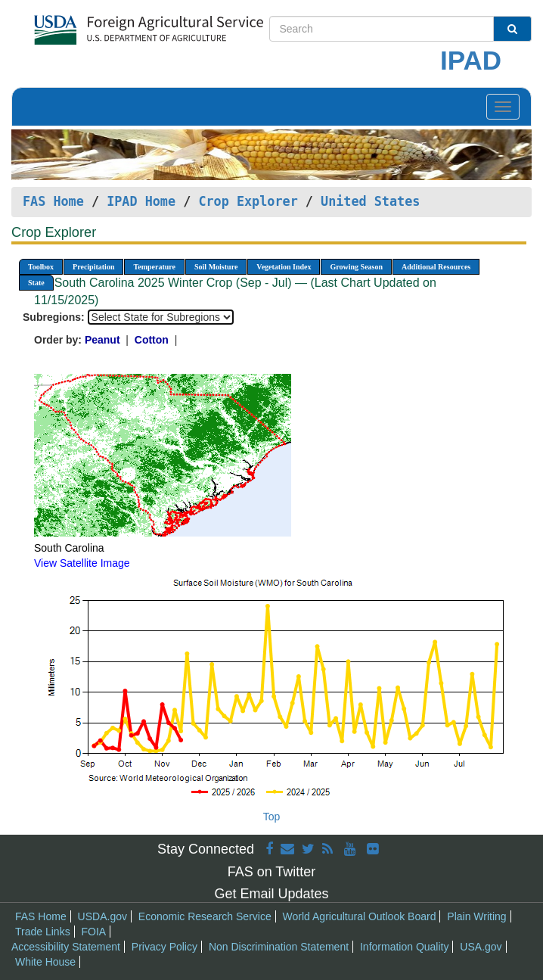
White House (45, 962)
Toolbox (41, 267)
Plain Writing (476, 916)
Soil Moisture (216, 267)
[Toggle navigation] (503, 107)
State (36, 283)
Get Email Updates (271, 894)
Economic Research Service (205, 916)
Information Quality (405, 947)
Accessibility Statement (66, 947)
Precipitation (93, 267)
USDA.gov (102, 916)
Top (272, 817)
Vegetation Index (284, 267)
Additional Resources (436, 267)
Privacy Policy (164, 947)
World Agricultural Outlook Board (360, 916)
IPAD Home (141, 201)
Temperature (154, 267)
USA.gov (481, 947)
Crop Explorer (248, 201)
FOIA (94, 932)
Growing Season (356, 267)
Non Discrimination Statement (279, 947)
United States (370, 201)
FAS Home (53, 201)
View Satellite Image (82, 563)
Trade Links (43, 932)
